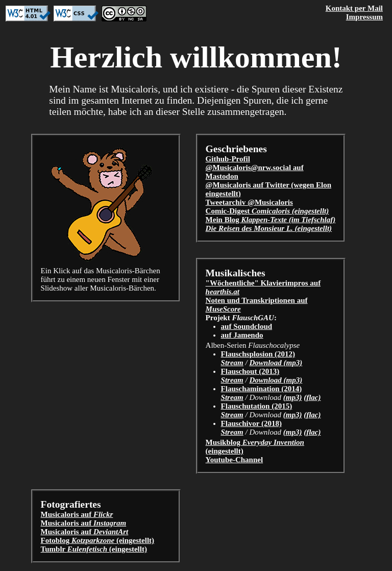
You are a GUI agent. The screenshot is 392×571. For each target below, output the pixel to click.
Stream (232, 363)
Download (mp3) (276, 363)
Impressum (364, 17)
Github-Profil (228, 159)
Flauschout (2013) (250, 371)
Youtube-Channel (235, 460)
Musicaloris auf (77, 514)
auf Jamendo (242, 335)
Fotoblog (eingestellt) (98, 540)
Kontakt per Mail (354, 8)
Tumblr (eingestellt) (94, 549)
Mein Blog (271, 220)
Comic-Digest (267, 211)
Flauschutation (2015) (257, 406)
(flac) (312, 397)
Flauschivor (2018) (251, 423)
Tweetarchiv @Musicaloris (249, 202)
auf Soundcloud (247, 326)
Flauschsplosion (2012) (258, 354)
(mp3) (293, 397)
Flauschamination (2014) (262, 389)
